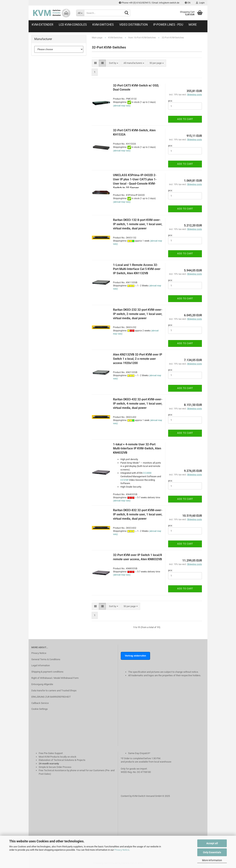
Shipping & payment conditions (47, 672)
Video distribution (133, 25)
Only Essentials (212, 852)
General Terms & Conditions (46, 659)
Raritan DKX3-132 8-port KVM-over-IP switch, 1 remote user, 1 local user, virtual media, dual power (138, 224)
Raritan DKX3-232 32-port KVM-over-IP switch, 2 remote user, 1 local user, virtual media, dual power (138, 314)
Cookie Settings (40, 709)
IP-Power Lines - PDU (168, 25)
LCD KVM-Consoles (73, 25)
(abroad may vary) (122, 106)
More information (212, 860)
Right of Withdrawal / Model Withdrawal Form (55, 678)
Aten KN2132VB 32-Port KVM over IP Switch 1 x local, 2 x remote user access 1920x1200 (138, 359)
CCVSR (124, 480)
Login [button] (200, 3)
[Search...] (80, 13)
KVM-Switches (103, 25)
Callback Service (40, 703)
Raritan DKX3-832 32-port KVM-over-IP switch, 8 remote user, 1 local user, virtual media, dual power (138, 514)
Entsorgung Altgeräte (42, 684)
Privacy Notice (122, 850)
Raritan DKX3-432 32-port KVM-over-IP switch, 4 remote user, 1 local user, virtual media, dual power (138, 404)
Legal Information (41, 665)
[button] (188, 3)
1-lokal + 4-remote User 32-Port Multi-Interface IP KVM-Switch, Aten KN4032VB (137, 449)
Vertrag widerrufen (135, 656)
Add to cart (185, 119)
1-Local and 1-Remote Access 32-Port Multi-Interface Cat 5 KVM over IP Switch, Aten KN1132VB (137, 269)
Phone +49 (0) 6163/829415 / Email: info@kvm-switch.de (149, 3)
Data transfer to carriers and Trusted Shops (54, 691)
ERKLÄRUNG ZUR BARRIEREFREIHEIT (51, 697)
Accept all (212, 843)
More (193, 25)
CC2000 (147, 473)
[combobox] (114, 63)
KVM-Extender (42, 25)
